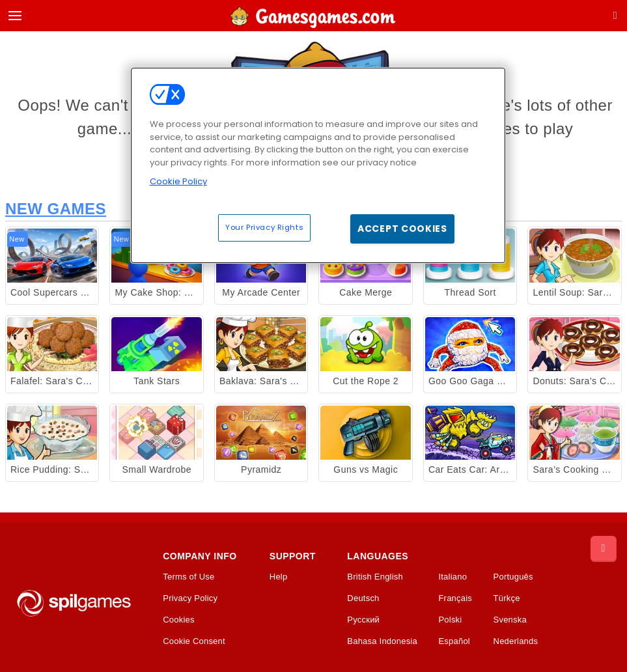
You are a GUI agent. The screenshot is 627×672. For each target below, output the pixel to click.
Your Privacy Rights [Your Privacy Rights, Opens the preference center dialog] (264, 227)
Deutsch (363, 598)
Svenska (510, 620)
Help (279, 577)
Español (454, 641)
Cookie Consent (194, 641)
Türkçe (507, 598)
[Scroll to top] (604, 549)
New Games (56, 209)
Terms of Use (188, 577)
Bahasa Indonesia (382, 641)
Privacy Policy (190, 598)
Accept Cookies (402, 229)
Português (513, 577)
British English (375, 577)
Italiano (453, 577)
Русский (363, 620)
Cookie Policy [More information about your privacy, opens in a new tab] (178, 181)
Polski (450, 620)
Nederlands (516, 641)
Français (455, 598)
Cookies (179, 620)
